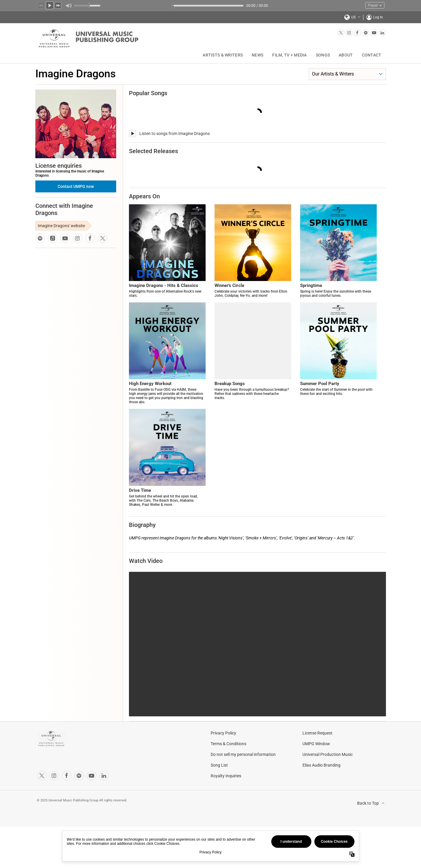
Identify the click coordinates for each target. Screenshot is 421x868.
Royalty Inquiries (226, 778)
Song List (219, 767)
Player (375, 5)
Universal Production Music (328, 756)
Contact (372, 55)
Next (58, 5)
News (257, 55)
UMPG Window (316, 745)
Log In (378, 17)
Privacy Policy (223, 735)
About (346, 55)
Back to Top (368, 805)
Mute (68, 6)
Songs (323, 55)
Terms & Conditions (228, 745)
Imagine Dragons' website (61, 226)
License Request (317, 735)
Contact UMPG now (76, 186)
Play (50, 5)
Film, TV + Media (289, 55)
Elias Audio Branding (321, 767)
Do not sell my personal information (243, 756)
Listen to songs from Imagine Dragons (175, 134)
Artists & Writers (223, 55)
